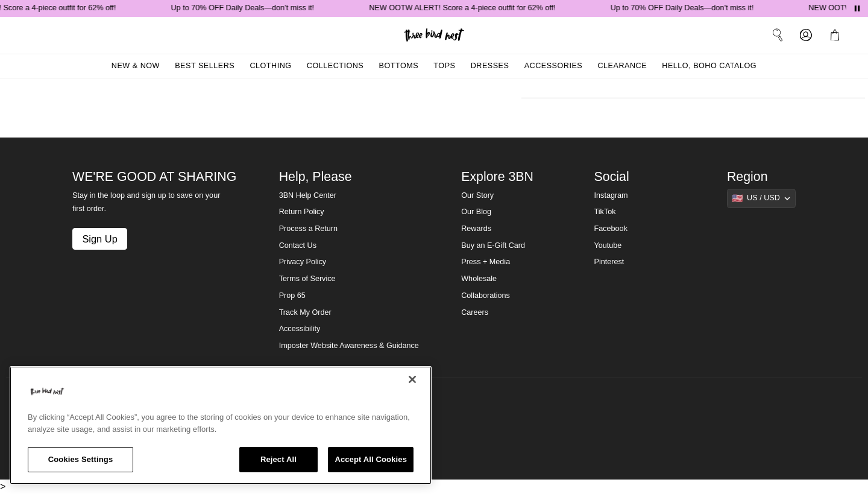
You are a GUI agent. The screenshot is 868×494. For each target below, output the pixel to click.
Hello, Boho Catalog (709, 66)
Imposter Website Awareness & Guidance (349, 346)
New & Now (136, 66)
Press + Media (486, 262)
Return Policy (302, 212)
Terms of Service (307, 279)
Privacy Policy (303, 262)
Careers (475, 312)
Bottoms (399, 66)
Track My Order (305, 312)
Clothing (270, 66)
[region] (221, 425)
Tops (444, 66)
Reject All (278, 459)
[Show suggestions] (761, 198)
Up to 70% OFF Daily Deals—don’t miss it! (245, 8)
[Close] (412, 379)
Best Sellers (205, 66)
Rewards (476, 229)
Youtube (608, 245)
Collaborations (486, 296)
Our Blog (476, 212)
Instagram (611, 195)
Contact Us (298, 245)
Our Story (477, 195)
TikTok (605, 212)
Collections (335, 66)
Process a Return (308, 229)
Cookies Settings (81, 459)
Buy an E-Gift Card (493, 245)
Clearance (622, 66)
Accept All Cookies (371, 459)
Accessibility (300, 329)
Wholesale (479, 279)
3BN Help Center (308, 195)
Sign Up (99, 239)
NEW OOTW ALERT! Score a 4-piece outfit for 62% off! (464, 8)
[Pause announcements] (857, 8)
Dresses (490, 66)
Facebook (611, 229)
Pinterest (609, 262)
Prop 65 (292, 296)
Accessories (554, 66)
